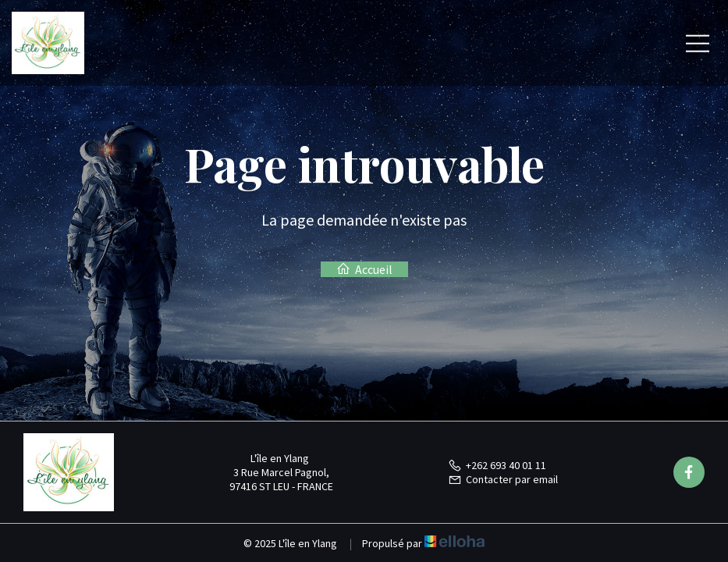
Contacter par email (503, 479)
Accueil (364, 269)
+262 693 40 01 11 (497, 465)
